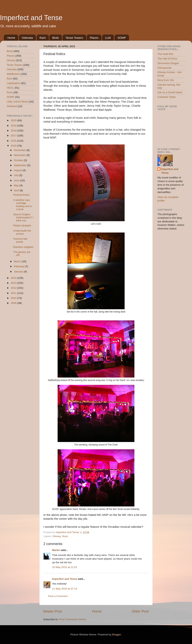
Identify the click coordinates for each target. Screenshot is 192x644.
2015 (14, 146)
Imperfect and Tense (31, 18)
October (19, 160)
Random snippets (23, 247)
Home (11, 38)
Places (94, 38)
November (20, 155)
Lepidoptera (14, 83)
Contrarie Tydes (167, 97)
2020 (14, 120)
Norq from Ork (166, 80)
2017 (14, 136)
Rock (65, 536)
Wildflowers (13, 74)
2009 (14, 303)
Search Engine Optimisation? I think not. (23, 217)
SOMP (122, 38)
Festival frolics (22, 195)
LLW (108, 38)
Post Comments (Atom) (73, 619)
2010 (14, 298)
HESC (10, 88)
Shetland (12, 106)
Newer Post (53, 611)
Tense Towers (74, 38)
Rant (43, 38)
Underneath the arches (22, 232)
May (17, 185)
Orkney (57, 536)
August (18, 170)
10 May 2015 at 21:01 (65, 567)
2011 (14, 293)
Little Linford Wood (17, 102)
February (19, 266)
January (19, 272)
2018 (14, 131)
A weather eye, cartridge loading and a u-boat (22, 205)
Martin (56, 550)
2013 (14, 283)
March (18, 261)
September (21, 165)
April (17, 190)
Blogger (117, 635)
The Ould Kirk (165, 54)
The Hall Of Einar (167, 59)
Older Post (140, 611)
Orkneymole (164, 68)
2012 (14, 288)
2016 (14, 141)
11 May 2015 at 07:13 (65, 589)
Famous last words (20, 240)
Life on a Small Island (170, 92)
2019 (14, 126)
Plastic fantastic (22, 226)
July (17, 175)
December (20, 150)
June (17, 180)
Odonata (27, 38)
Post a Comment (58, 596)
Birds (55, 38)
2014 (14, 278)
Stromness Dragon (168, 63)
